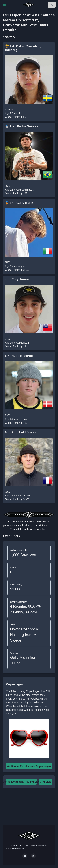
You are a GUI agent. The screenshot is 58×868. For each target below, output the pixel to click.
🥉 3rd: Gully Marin (19, 203)
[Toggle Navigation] (4, 5)
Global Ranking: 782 (16, 423)
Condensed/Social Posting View (21, 782)
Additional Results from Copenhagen (29, 766)
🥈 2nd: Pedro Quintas (22, 126)
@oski (18, 113)
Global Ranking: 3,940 (17, 499)
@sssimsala (21, 419)
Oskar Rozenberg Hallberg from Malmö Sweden (27, 635)
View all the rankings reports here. (29, 529)
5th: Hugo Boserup (19, 356)
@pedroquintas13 (24, 190)
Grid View (45, 782)
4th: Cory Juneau (18, 279)
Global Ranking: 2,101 (17, 270)
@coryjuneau (22, 343)
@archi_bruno (22, 496)
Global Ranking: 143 (16, 193)
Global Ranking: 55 (15, 117)
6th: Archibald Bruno (20, 432)
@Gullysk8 (20, 266)
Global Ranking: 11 (15, 346)
